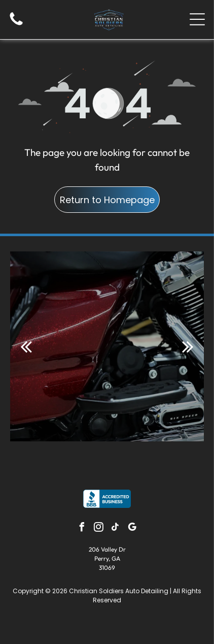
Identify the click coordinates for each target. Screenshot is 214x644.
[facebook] (82, 528)
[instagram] (99, 528)
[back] (26, 346)
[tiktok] (116, 528)
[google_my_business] (132, 528)
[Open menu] (197, 19)
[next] (188, 346)
